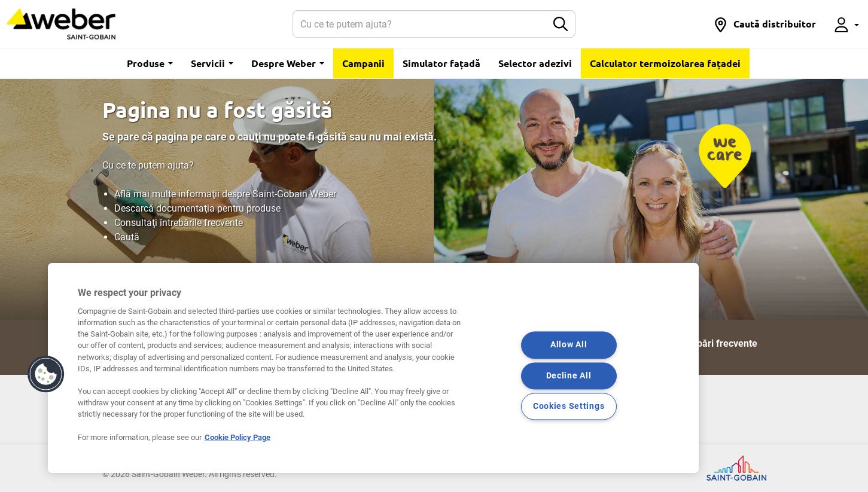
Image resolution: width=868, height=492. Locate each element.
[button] (765, 24)
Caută (127, 237)
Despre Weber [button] (288, 63)
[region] (373, 368)
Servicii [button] (212, 63)
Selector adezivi (535, 63)
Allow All (569, 345)
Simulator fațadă (441, 63)
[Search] (420, 24)
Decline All (569, 376)
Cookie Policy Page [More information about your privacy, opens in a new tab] (237, 437)
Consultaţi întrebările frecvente (179, 223)
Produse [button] (150, 63)
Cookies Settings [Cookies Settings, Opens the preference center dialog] (569, 406)
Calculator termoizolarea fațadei (665, 63)
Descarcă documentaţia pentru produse (197, 208)
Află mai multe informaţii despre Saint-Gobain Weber (225, 194)
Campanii (363, 63)
